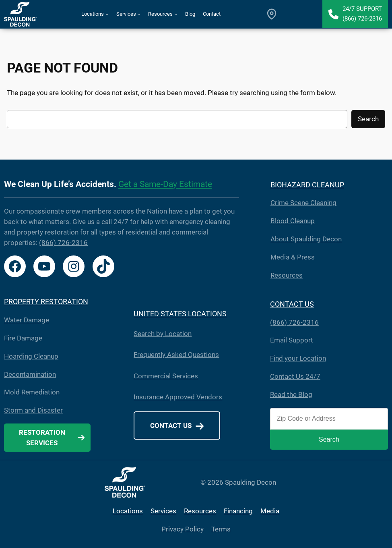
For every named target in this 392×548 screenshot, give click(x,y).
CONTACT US (292, 304)
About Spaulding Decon (306, 239)
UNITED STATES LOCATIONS (180, 314)
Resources (287, 275)
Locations (128, 511)
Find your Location (298, 358)
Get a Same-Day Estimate (165, 184)
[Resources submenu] (176, 14)
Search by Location (163, 334)
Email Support (292, 340)
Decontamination (30, 375)
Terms (221, 529)
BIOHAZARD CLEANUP (307, 185)
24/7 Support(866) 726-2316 (362, 14)
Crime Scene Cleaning (303, 203)
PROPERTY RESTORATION (46, 302)
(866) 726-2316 (63, 243)
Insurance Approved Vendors (178, 397)
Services (163, 511)
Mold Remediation (32, 392)
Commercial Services (166, 376)
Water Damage (27, 320)
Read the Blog (291, 395)
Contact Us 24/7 (295, 377)
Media (270, 511)
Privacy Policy (183, 529)
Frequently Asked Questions (176, 355)
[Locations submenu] (107, 14)
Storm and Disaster (33, 410)
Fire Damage (23, 338)
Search (368, 119)
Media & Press (293, 257)
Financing (238, 511)
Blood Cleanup (293, 221)
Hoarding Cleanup (31, 356)
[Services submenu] (139, 14)
